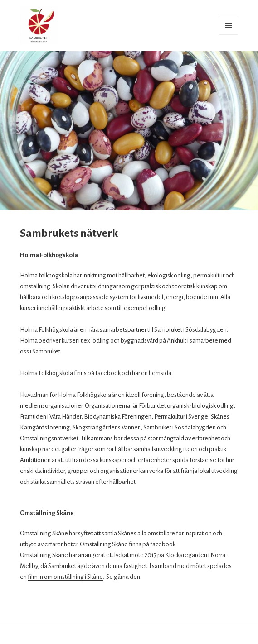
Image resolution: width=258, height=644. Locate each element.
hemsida (160, 373)
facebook (108, 373)
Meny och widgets (229, 35)
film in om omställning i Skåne (65, 577)
